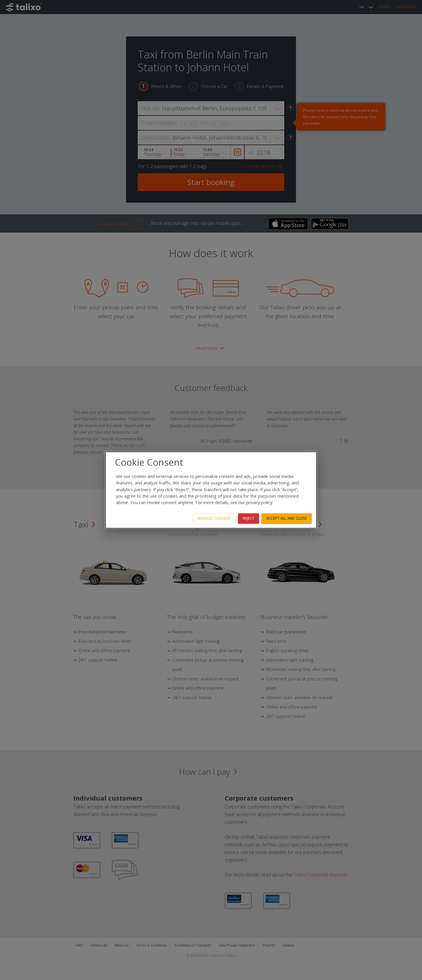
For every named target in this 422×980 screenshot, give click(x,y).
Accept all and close (287, 518)
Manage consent (214, 518)
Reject (249, 518)
